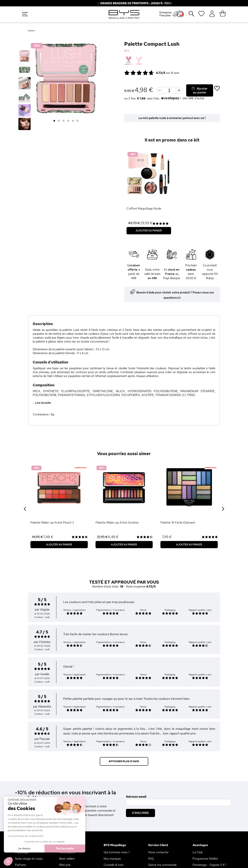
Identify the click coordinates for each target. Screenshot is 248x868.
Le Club (198, 852)
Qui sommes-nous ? (117, 852)
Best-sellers (67, 859)
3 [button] (64, 121)
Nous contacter (158, 852)
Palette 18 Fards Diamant (178, 522)
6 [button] (78, 121)
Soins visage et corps (29, 859)
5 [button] (73, 121)
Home (31, 31)
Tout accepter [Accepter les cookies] (31, 848)
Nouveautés (67, 852)
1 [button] (54, 121)
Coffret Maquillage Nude (144, 208)
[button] (8, 861)
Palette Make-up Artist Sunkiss (117, 522)
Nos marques (112, 859)
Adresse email (136, 797)
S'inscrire (140, 813)
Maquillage (22, 852)
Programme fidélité (205, 859)
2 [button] (59, 121)
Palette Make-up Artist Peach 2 (52, 522)
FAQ (151, 859)
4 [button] (68, 121)
